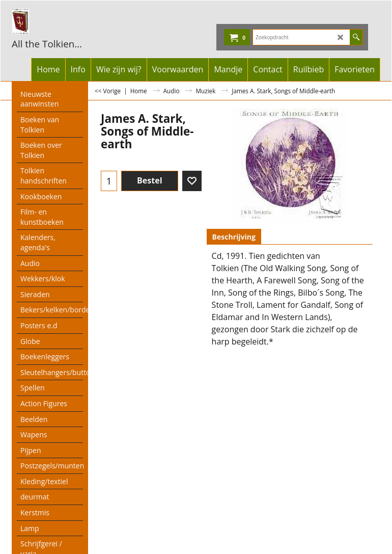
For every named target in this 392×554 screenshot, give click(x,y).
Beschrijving (234, 237)
